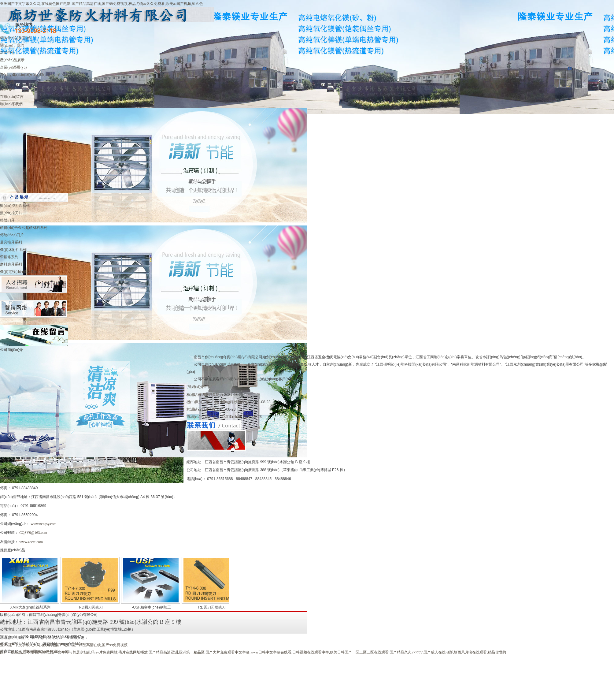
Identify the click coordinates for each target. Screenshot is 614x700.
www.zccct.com (31, 542)
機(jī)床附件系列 (13, 250)
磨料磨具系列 (11, 264)
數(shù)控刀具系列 (15, 206)
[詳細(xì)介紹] (198, 387)
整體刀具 (7, 220)
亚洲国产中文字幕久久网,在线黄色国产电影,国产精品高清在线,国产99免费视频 (64, 645)
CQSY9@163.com (33, 533)
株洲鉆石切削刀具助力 (205, 395)
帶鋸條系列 (9, 257)
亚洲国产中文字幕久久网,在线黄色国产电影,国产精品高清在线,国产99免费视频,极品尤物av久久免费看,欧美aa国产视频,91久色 (102, 4)
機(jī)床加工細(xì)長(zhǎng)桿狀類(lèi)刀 (219, 402)
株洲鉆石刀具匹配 (202, 409)
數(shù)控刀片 (11, 213)
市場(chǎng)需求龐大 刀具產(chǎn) (215, 417)
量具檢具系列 (11, 242)
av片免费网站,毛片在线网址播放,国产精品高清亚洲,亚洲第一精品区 (150, 652)
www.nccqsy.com (44, 524)
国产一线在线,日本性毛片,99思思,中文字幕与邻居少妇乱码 (47, 652)
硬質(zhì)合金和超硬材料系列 (24, 228)
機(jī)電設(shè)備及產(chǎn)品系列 (27, 272)
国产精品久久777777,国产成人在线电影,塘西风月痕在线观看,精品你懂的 (448, 652)
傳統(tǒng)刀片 (12, 235)
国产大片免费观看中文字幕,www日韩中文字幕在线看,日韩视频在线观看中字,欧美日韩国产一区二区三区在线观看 (297, 652)
